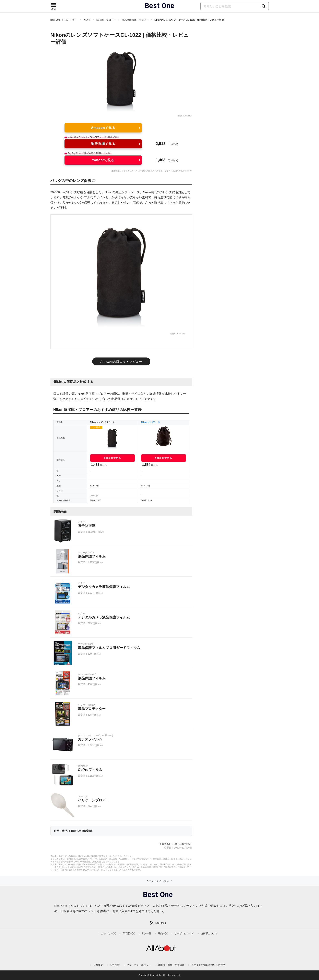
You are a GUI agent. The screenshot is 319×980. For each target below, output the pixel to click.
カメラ (87, 20)
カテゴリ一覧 (108, 933)
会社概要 (98, 965)
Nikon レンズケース (151, 422)
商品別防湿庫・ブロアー (135, 20)
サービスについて (184, 933)
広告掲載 (115, 965)
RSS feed (161, 923)
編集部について (209, 933)
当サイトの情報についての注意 (208, 965)
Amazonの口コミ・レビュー (121, 361)
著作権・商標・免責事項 (171, 965)
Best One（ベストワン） (64, 20)
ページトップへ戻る (157, 881)
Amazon (188, 116)
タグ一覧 (146, 933)
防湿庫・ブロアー (106, 20)
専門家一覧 (129, 933)
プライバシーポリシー (139, 965)
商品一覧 (163, 933)
